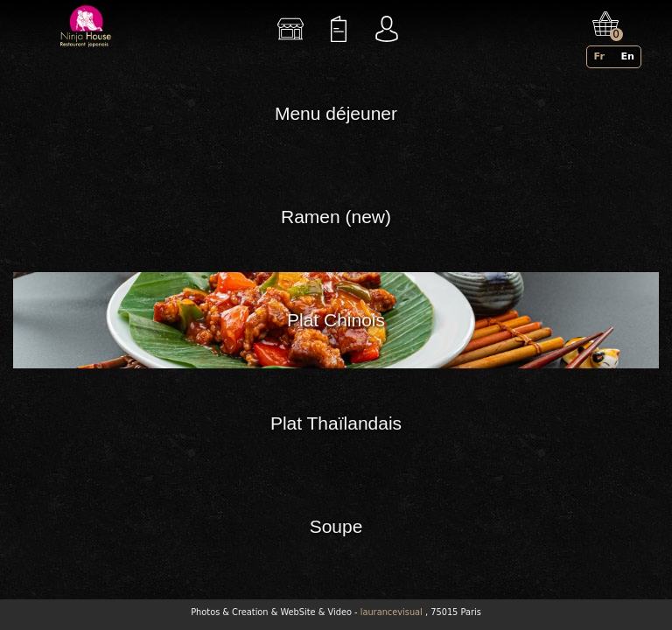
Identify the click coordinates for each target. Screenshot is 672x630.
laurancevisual (392, 612)
